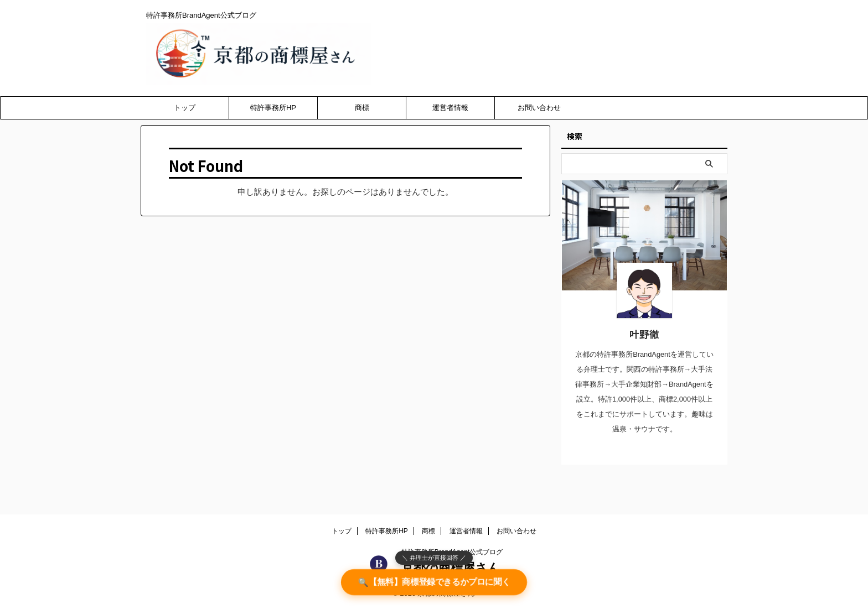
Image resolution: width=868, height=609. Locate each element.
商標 (362, 108)
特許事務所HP (273, 108)
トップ (185, 108)
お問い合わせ (539, 108)
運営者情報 (450, 108)
